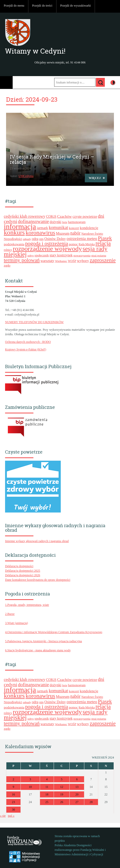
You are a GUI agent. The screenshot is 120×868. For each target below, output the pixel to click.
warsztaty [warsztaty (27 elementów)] (47, 261)
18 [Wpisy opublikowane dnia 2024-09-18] (47, 794)
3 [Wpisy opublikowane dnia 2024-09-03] (30, 779)
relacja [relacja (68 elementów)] (103, 243)
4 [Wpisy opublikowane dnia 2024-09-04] (47, 779)
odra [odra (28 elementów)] (35, 239)
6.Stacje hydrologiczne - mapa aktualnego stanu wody (38, 650)
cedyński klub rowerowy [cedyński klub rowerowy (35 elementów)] (25, 216)
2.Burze (10, 614)
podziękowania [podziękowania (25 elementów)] (14, 244)
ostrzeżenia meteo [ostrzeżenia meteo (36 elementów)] (82, 239)
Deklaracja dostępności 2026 (23, 575)
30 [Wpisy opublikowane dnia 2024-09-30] (13, 810)
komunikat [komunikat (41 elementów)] (58, 228)
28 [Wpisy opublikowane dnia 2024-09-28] (91, 802)
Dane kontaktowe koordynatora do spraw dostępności (38, 580)
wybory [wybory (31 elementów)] (83, 261)
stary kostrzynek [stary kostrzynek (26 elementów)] (61, 255)
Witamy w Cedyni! (35, 51)
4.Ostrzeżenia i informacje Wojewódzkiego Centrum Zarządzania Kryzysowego (54, 632)
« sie (3, 816)
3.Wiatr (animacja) (16, 623)
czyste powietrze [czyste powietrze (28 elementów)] (85, 216)
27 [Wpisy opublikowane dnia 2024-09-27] (77, 802)
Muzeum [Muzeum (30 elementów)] (63, 233)
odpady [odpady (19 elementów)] (27, 239)
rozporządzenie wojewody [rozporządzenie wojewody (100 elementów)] (47, 249)
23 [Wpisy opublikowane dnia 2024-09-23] (13, 802)
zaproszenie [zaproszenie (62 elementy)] (103, 260)
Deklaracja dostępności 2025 (23, 571)
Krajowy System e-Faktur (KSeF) (26, 349)
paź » (11, 816)
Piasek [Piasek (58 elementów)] (105, 238)
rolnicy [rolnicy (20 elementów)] (8, 250)
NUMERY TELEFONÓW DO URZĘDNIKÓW (34, 322)
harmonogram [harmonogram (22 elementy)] (77, 222)
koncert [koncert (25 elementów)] (74, 228)
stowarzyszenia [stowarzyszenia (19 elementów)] (82, 255)
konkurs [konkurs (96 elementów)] (14, 232)
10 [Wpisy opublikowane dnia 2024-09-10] (30, 787)
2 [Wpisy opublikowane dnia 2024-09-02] (13, 779)
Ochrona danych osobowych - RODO (28, 342)
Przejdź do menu (14, 6)
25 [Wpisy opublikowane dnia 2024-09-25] (47, 802)
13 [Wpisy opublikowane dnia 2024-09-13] (77, 787)
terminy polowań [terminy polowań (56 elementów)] (22, 260)
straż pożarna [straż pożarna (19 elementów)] (99, 255)
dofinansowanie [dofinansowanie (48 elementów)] (34, 221)
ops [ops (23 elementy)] (42, 239)
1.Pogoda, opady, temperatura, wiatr (27, 605)
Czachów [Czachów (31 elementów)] (65, 216)
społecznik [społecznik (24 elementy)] (42, 255)
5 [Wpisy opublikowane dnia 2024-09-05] (62, 779)
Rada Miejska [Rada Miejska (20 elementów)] (87, 244)
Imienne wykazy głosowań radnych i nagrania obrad (37, 541)
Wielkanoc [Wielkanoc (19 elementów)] (61, 261)
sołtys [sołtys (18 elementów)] (31, 255)
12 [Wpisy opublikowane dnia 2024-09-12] (62, 787)
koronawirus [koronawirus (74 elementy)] (40, 233)
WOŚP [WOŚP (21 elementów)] (72, 261)
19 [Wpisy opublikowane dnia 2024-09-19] (62, 794)
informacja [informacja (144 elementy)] (20, 227)
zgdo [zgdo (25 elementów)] (7, 265)
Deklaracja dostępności (19, 566)
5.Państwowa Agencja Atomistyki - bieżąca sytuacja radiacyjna (44, 641)
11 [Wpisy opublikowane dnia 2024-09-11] (47, 787)
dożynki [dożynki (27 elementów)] (55, 222)
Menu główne (6, 82)
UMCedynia (26, 176)
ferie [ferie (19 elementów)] (65, 222)
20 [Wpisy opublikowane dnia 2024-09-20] (77, 794)
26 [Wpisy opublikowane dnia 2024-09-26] (62, 802)
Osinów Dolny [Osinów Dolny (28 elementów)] (55, 239)
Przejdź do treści (42, 6)
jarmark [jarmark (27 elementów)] (42, 228)
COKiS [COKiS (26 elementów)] (51, 217)
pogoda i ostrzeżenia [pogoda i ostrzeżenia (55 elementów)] (47, 243)
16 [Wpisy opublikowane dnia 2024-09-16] (13, 794)
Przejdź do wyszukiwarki (76, 6)
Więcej (93, 179)
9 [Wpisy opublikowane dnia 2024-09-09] (13, 787)
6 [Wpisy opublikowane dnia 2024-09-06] (77, 779)
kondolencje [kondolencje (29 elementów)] (89, 228)
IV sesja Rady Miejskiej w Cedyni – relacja (52, 160)
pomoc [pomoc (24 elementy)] (73, 244)
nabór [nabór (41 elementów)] (75, 233)
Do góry (114, 6)
